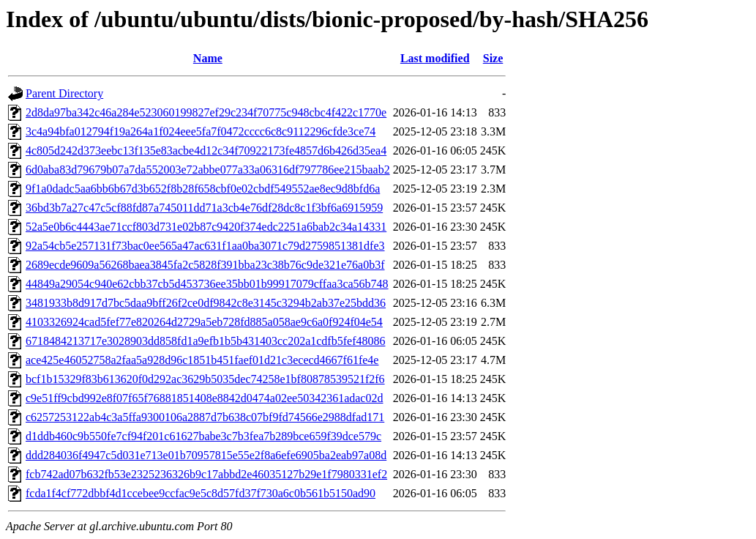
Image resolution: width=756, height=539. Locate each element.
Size (493, 58)
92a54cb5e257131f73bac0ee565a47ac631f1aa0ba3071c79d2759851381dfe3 (205, 246)
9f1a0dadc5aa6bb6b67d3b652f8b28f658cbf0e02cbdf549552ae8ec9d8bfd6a (203, 189)
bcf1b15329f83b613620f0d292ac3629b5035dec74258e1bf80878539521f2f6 (205, 379)
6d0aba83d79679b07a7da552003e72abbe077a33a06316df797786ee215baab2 (208, 170)
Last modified (435, 58)
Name (208, 58)
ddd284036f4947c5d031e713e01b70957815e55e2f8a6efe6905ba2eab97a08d (206, 455)
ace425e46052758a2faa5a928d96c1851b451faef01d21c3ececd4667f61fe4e (202, 360)
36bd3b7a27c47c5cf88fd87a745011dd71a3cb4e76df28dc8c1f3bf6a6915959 (204, 208)
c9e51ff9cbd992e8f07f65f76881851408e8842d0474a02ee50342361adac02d (204, 398)
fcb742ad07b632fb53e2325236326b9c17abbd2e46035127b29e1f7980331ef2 (206, 474)
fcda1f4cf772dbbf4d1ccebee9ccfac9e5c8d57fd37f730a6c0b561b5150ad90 (201, 493)
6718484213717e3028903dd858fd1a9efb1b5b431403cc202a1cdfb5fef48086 (205, 341)
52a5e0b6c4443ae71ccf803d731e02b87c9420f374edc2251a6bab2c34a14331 (206, 227)
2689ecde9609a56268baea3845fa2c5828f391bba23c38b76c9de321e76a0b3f (205, 265)
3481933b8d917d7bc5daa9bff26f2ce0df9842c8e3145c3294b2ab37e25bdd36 (206, 303)
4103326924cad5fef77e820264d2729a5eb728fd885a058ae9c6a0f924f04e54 (204, 322)
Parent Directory (64, 93)
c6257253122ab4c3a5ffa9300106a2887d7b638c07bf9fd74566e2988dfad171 (205, 417)
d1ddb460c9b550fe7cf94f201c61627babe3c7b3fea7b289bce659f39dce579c (203, 436)
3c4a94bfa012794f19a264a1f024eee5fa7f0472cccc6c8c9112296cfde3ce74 (201, 131)
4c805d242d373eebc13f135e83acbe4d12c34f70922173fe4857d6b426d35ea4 (206, 150)
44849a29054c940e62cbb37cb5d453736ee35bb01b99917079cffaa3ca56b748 (207, 284)
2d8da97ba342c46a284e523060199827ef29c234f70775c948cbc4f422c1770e (206, 112)
